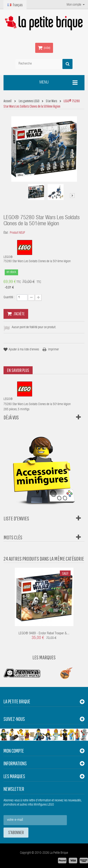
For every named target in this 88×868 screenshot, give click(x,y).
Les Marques (44, 657)
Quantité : (9, 298)
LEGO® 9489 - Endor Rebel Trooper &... (44, 634)
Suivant (72, 196)
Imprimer (54, 350)
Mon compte (14, 751)
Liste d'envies (16, 518)
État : (6, 233)
